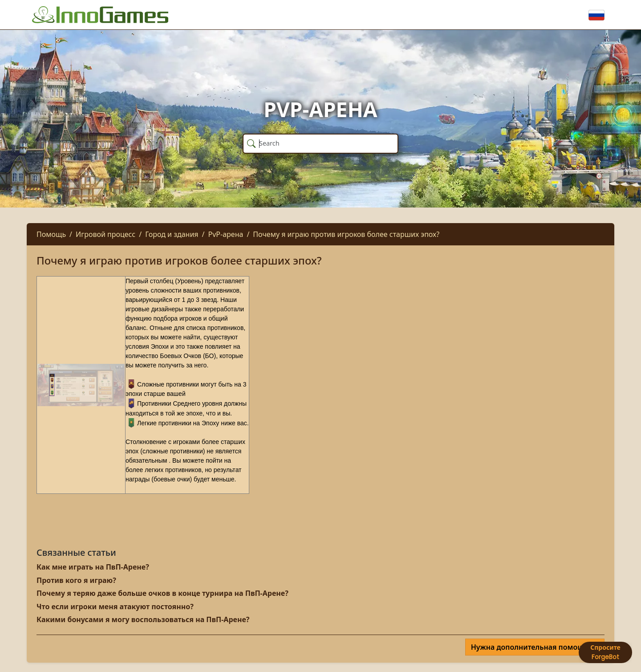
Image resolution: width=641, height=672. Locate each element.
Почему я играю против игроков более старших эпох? (346, 234)
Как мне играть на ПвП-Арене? (93, 567)
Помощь (51, 234)
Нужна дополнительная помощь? (532, 647)
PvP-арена (226, 234)
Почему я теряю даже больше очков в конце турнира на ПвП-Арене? (162, 593)
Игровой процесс (105, 234)
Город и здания (172, 234)
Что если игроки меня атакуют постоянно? (115, 607)
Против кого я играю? (76, 580)
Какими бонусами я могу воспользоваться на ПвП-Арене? (143, 619)
